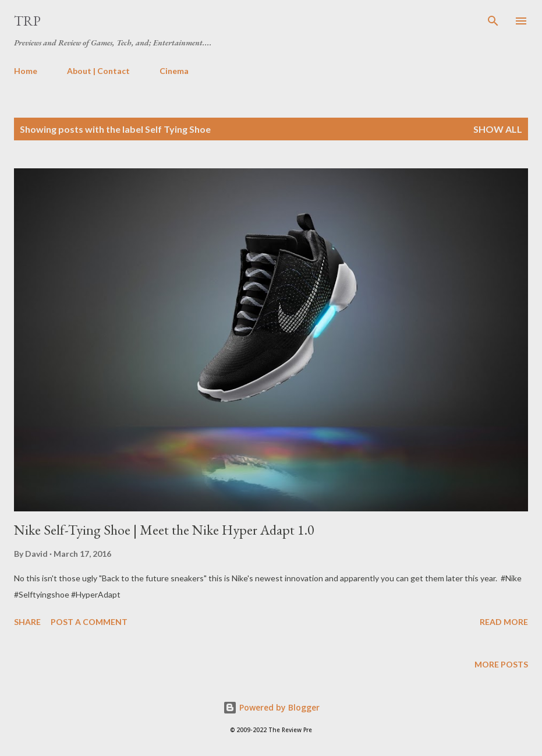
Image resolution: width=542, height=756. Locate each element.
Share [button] (27, 622)
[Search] (493, 21)
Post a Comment (89, 622)
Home (26, 71)
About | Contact (98, 71)
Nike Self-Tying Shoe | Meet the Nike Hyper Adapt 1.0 (164, 530)
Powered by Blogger (271, 707)
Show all (498, 129)
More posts (501, 664)
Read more (504, 622)
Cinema (174, 71)
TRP (27, 21)
